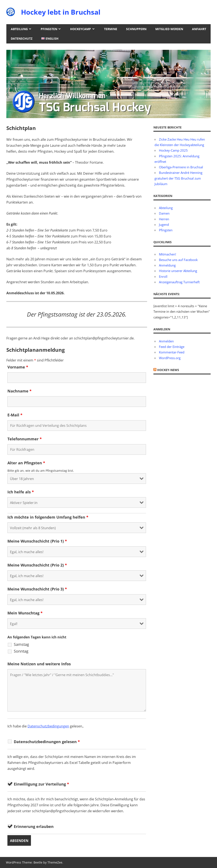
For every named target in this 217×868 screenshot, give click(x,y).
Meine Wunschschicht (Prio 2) (37, 565)
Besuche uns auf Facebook (178, 260)
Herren (164, 219)
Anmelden (166, 341)
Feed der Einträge (172, 347)
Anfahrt (199, 29)
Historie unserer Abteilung (178, 271)
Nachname (19, 391)
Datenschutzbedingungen (48, 726)
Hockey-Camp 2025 (173, 150)
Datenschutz (22, 38)
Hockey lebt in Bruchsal (61, 12)
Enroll (163, 276)
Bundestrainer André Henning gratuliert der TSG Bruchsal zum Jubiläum (178, 178)
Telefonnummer (25, 439)
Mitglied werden (169, 29)
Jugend (164, 225)
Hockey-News (168, 370)
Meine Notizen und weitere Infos (39, 664)
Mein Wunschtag (25, 613)
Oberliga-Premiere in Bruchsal (181, 167)
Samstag (21, 644)
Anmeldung (167, 265)
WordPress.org (170, 358)
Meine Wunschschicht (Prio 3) (37, 589)
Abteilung (19, 29)
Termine (111, 29)
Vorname (18, 367)
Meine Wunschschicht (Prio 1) (37, 541)
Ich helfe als (21, 492)
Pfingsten (49, 29)
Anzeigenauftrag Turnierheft (179, 282)
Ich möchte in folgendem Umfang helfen (48, 517)
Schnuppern (136, 29)
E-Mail (15, 415)
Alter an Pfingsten (26, 463)
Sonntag (21, 651)
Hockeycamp (81, 29)
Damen (164, 213)
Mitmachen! (168, 254)
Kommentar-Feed (172, 352)
